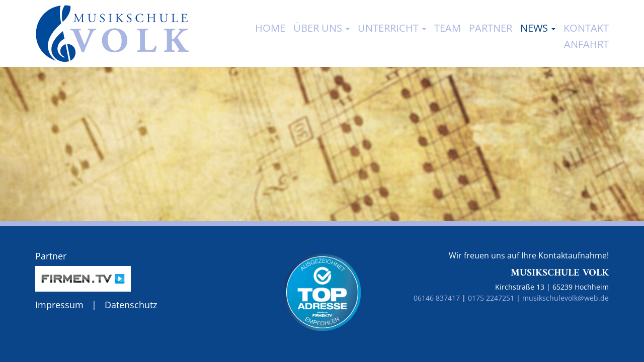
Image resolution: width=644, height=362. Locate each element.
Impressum (59, 305)
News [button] (538, 28)
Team (448, 28)
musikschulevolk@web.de (566, 298)
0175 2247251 (491, 298)
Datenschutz (131, 305)
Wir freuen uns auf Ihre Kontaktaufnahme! (529, 255)
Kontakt (586, 28)
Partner (491, 28)
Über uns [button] (321, 28)
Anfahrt (586, 44)
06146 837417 (437, 298)
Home (270, 28)
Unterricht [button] (392, 28)
